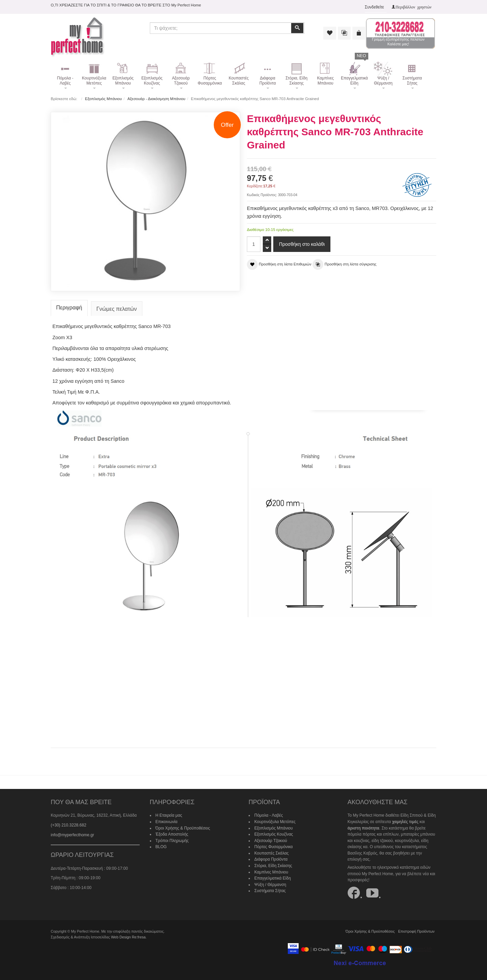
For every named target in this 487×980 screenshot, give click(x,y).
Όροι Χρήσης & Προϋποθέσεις (183, 828)
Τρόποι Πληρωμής (172, 841)
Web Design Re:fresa (128, 937)
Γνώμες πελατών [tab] (117, 309)
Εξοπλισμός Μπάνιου (103, 99)
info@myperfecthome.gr (72, 835)
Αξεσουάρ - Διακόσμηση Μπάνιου (156, 99)
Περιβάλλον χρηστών (413, 7)
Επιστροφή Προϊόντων (416, 931)
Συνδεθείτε (375, 7)
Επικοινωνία (167, 822)
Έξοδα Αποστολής (172, 834)
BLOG (161, 847)
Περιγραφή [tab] (69, 308)
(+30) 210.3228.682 (68, 825)
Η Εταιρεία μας (169, 815)
